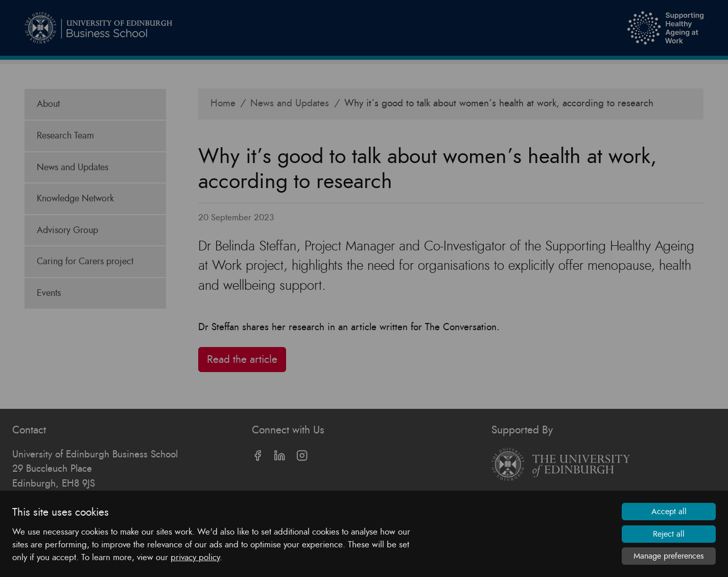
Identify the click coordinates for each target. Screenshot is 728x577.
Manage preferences (669, 556)
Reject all (669, 534)
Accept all (669, 512)
